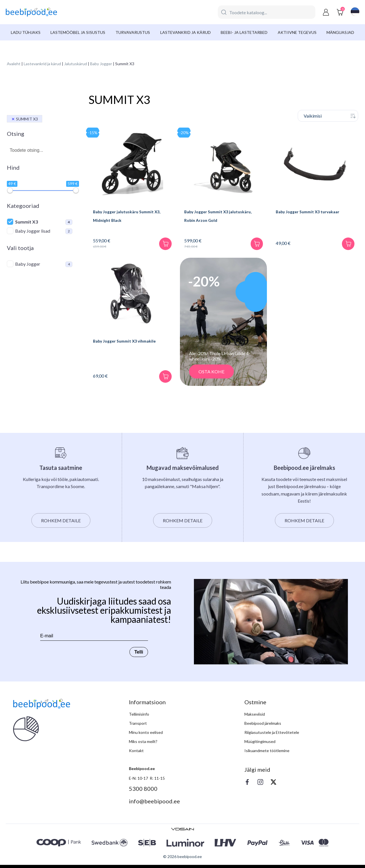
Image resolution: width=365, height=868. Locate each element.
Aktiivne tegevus (297, 32)
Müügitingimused (260, 745)
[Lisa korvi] (162, 244)
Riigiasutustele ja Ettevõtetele (272, 735)
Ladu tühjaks (26, 32)
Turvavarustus (133, 32)
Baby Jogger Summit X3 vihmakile (131, 344)
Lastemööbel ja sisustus (78, 32)
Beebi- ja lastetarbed (244, 32)
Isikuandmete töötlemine (267, 754)
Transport (138, 726)
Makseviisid (255, 717)
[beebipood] (31, 12)
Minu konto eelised (146, 735)
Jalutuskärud (76, 64)
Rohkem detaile (61, 524)
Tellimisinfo (139, 717)
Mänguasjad (340, 32)
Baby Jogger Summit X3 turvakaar (314, 212)
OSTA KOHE (211, 375)
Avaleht (14, 64)
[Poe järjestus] (328, 116)
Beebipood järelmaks (263, 726)
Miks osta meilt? (143, 745)
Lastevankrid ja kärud (185, 32)
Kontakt (136, 754)
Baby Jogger (101, 64)
